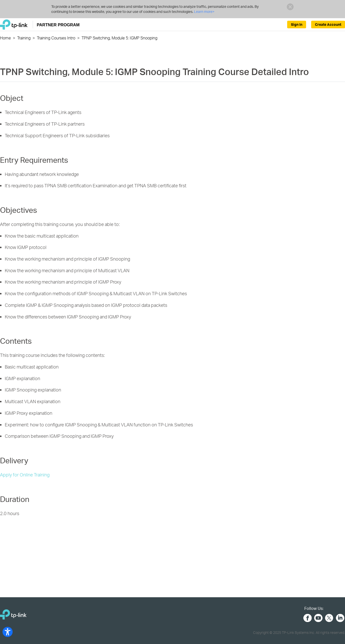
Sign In (297, 24)
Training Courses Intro (56, 38)
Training (24, 38)
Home (5, 38)
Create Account (328, 24)
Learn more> (204, 11)
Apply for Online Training (25, 475)
